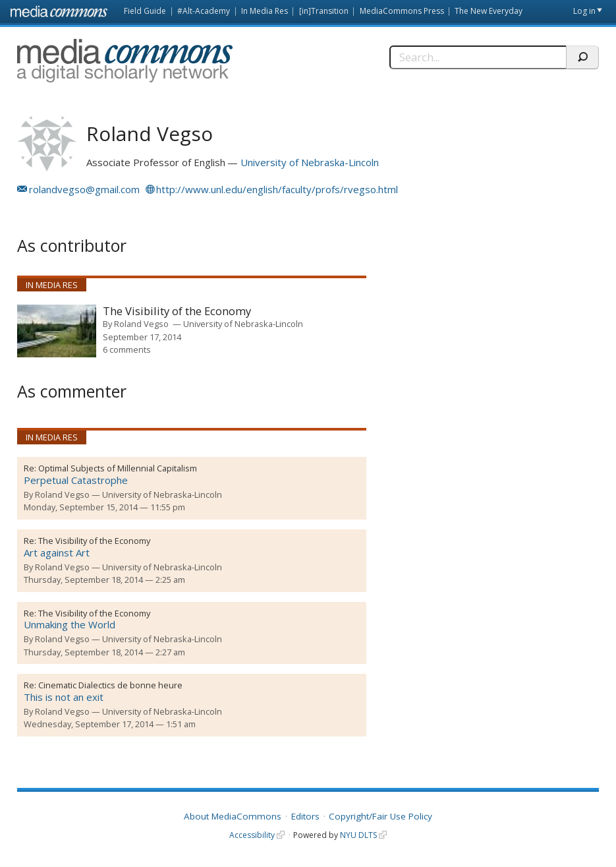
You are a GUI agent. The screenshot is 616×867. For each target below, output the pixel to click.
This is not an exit (64, 697)
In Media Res (265, 11)
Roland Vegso (141, 324)
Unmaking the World (70, 624)
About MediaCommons (233, 816)
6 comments (127, 349)
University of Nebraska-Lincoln (310, 162)
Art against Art (57, 553)
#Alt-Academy (204, 11)
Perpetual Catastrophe (76, 480)
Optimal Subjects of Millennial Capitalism (118, 468)
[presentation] (57, 331)
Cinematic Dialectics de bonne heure (110, 685)
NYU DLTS (358, 835)
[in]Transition (324, 11)
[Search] (478, 57)
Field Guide (145, 11)
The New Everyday (489, 11)
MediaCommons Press (402, 11)
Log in (584, 11)
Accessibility (252, 835)
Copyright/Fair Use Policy (380, 816)
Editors (305, 816)
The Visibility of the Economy (177, 312)
